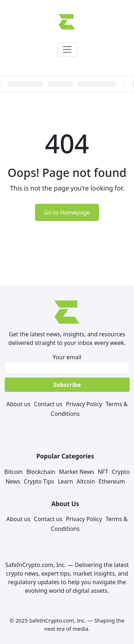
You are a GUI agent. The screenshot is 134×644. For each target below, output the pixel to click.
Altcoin (86, 481)
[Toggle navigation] (67, 49)
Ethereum (112, 481)
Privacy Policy (84, 404)
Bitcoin (14, 472)
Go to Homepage (67, 212)
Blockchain (41, 472)
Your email (67, 364)
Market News (77, 472)
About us (18, 404)
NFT (103, 472)
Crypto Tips (39, 481)
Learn (65, 481)
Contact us (48, 404)
